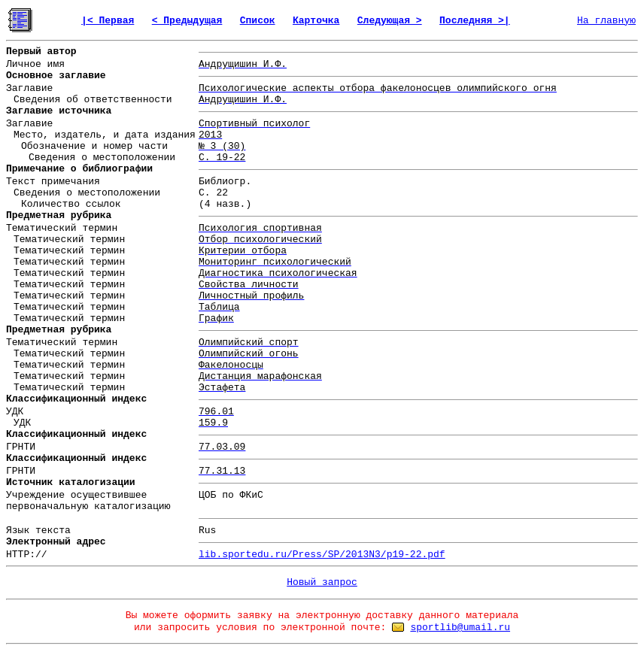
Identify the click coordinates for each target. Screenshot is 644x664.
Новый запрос (322, 582)
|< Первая (108, 21)
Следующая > (390, 21)
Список (258, 21)
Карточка (316, 21)
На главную (606, 21)
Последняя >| (475, 21)
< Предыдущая (187, 21)
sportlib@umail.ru (460, 628)
